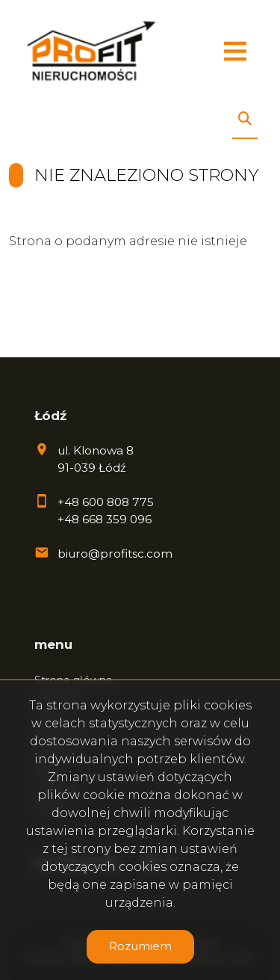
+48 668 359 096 (105, 519)
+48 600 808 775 (106, 502)
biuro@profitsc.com (115, 554)
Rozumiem (140, 946)
